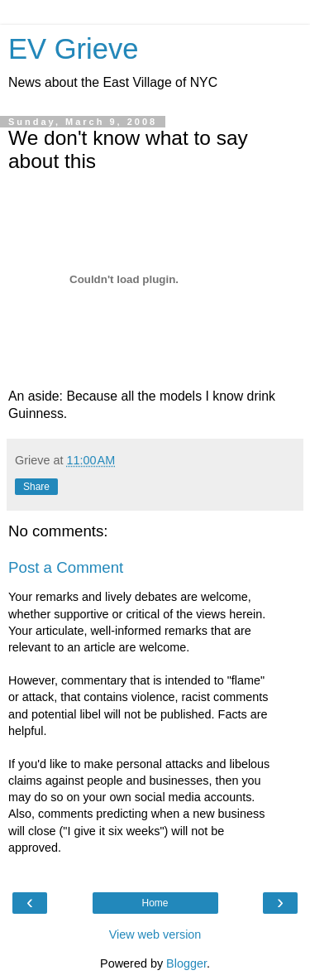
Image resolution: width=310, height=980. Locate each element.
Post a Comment (66, 567)
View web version (155, 934)
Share (36, 487)
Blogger (186, 963)
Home (155, 903)
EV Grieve (73, 49)
